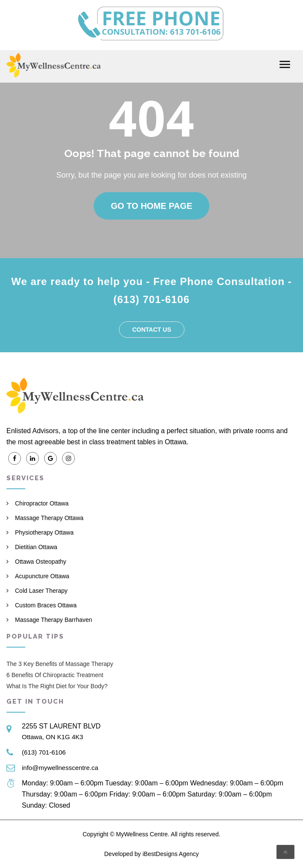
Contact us (152, 330)
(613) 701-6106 (44, 752)
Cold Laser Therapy (41, 591)
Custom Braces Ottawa (46, 605)
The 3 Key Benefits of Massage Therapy (60, 664)
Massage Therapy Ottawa (49, 518)
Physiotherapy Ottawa (44, 532)
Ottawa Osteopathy (41, 562)
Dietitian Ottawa (36, 547)
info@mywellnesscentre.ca (60, 768)
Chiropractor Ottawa (42, 503)
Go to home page (151, 206)
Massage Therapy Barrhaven (53, 620)
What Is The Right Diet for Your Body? (57, 686)
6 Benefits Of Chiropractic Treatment (55, 675)
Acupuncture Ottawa (42, 576)
